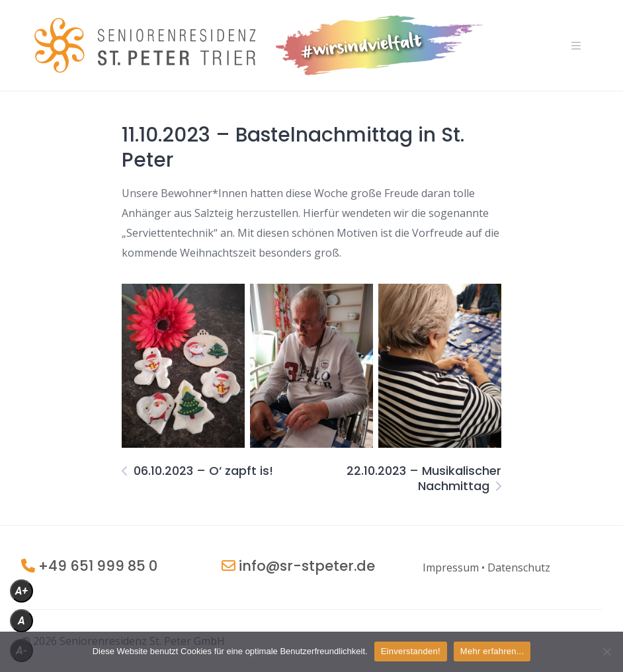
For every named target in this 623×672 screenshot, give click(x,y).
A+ (21, 591)
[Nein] (606, 651)
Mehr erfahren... (492, 651)
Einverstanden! (411, 651)
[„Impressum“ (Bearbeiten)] (451, 567)
